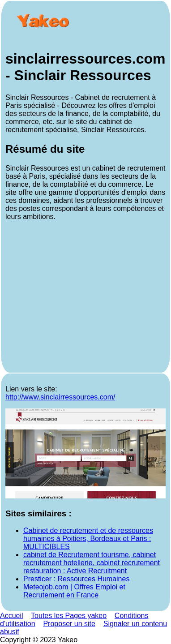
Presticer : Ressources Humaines (76, 579)
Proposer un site (69, 624)
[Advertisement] (85, 298)
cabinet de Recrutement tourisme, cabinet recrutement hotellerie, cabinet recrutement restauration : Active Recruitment (92, 563)
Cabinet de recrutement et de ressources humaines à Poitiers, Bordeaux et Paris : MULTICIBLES (88, 539)
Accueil (12, 616)
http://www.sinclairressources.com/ (60, 397)
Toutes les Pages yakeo (69, 616)
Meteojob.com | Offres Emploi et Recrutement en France (74, 591)
